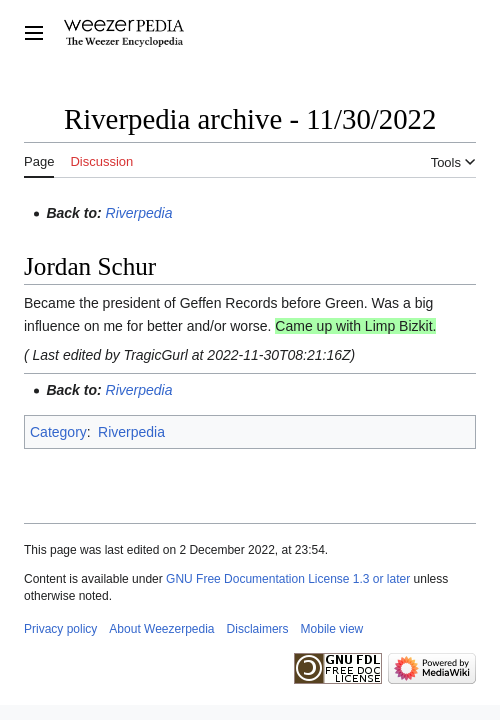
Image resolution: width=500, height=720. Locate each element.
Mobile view (332, 629)
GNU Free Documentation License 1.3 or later (288, 579)
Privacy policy (60, 629)
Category (58, 432)
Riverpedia (139, 213)
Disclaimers (258, 629)
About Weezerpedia (161, 629)
